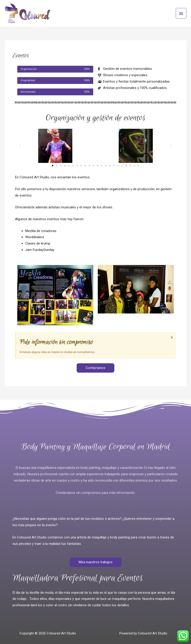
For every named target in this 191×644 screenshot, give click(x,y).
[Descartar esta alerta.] (172, 337)
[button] (20, 146)
